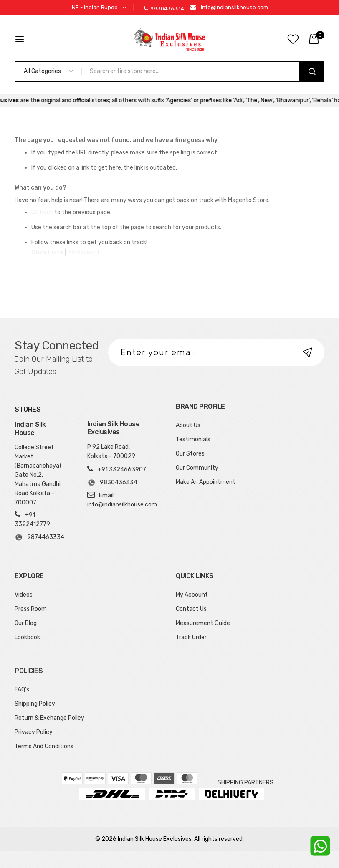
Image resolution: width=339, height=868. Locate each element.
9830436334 (164, 9)
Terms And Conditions (44, 746)
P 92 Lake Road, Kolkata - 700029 (111, 452)
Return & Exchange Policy (49, 718)
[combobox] (194, 71)
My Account (84, 252)
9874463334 (39, 537)
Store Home (48, 252)
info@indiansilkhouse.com (234, 7)
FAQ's (22, 690)
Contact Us (191, 609)
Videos (24, 595)
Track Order (191, 637)
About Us (188, 425)
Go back (42, 212)
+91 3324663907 (122, 469)
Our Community (197, 468)
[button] (100, 8)
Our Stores (190, 454)
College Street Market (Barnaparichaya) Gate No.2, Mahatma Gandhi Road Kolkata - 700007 (38, 475)
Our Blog (26, 623)
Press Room (31, 609)
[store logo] (169, 39)
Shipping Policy (35, 704)
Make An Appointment (206, 482)
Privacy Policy (34, 732)
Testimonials (193, 439)
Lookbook (27, 637)
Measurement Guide (203, 623)
